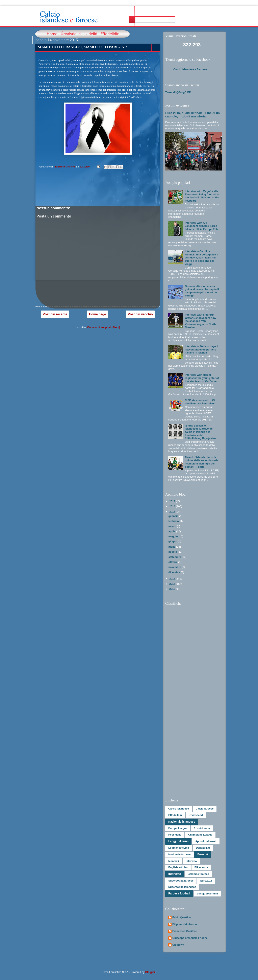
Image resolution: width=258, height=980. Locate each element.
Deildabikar (203, 848)
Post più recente (55, 314)
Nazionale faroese (179, 854)
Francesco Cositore (185, 931)
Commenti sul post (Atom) (104, 327)
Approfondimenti (206, 841)
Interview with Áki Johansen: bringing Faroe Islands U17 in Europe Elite (202, 226)
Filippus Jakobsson (185, 924)
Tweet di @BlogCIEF (178, 92)
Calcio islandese (179, 809)
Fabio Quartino (182, 917)
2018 (173, 589)
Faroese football (179, 893)
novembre (175, 567)
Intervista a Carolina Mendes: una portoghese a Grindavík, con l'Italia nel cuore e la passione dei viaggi (201, 258)
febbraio (174, 521)
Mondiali (174, 861)
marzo (173, 526)
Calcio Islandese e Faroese (190, 69)
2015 (173, 512)
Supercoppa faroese (181, 881)
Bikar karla (201, 867)
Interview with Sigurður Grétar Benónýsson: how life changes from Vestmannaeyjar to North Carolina (200, 321)
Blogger (150, 972)
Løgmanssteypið (179, 848)
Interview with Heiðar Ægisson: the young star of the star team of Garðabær (202, 378)
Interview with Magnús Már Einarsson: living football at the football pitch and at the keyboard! (202, 196)
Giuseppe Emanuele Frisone (190, 938)
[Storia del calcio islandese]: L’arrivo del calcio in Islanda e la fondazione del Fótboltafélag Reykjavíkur (201, 432)
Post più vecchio (140, 314)
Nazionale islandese (182, 822)
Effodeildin (175, 815)
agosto (173, 552)
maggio (174, 536)
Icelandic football (198, 874)
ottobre (173, 562)
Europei (203, 854)
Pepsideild (175, 835)
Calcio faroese (205, 809)
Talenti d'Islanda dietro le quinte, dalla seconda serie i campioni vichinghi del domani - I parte (202, 462)
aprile (172, 531)
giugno (173, 541)
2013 (173, 501)
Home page (98, 314)
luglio (172, 547)
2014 (173, 506)
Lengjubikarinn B (208, 894)
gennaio (174, 516)
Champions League (200, 835)
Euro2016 (206, 881)
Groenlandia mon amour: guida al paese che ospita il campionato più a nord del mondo (202, 291)
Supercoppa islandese (182, 887)
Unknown (178, 945)
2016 (173, 579)
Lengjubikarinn (178, 841)
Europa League (178, 828)
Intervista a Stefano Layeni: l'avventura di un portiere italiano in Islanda (202, 349)
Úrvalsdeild (196, 815)
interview (191, 861)
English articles (178, 867)
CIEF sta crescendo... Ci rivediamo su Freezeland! (201, 402)
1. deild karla (202, 828)
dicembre (175, 572)
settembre (175, 557)
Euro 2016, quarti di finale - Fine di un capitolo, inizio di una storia (192, 115)
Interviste (175, 874)
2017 (173, 584)
